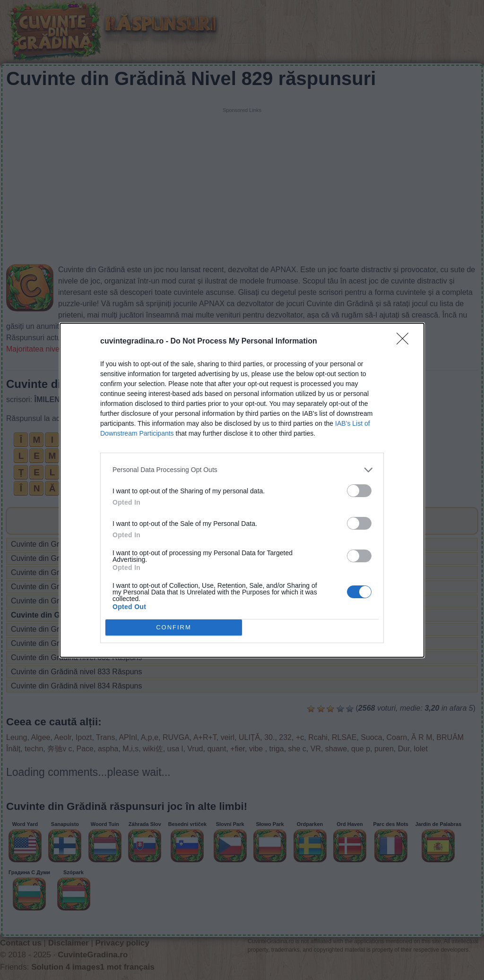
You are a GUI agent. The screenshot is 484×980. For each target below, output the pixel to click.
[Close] (406, 342)
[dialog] (242, 490)
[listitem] (242, 470)
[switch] (359, 491)
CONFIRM (174, 627)
